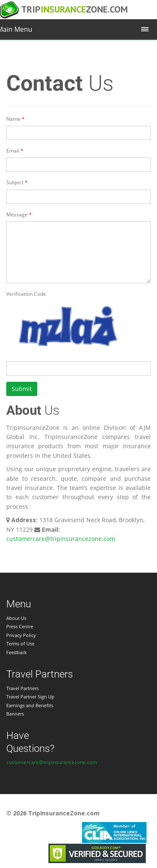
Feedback (17, 652)
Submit (22, 389)
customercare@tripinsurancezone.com (61, 539)
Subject (15, 182)
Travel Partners (22, 688)
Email (13, 151)
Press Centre (20, 626)
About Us (16, 618)
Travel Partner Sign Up (30, 697)
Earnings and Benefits (30, 705)
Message (17, 214)
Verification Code (26, 294)
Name (13, 119)
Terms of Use (20, 643)
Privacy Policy (21, 635)
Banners (15, 714)
